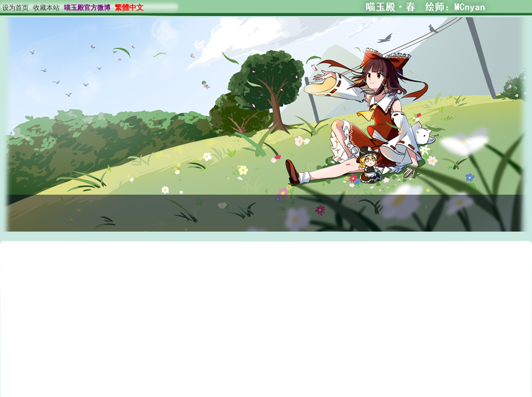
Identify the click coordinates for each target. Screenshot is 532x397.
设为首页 (15, 8)
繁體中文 (129, 7)
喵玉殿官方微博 (87, 8)
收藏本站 (46, 8)
